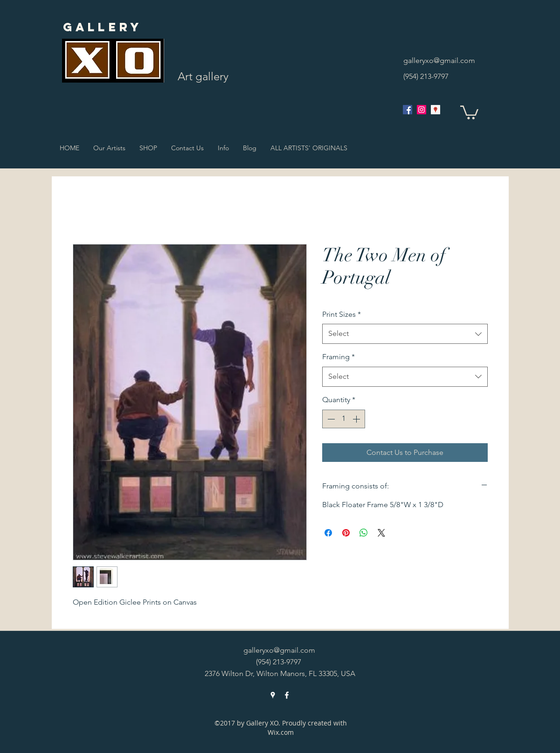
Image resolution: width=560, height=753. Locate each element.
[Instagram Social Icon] (422, 110)
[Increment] (357, 419)
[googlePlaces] (436, 110)
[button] (469, 112)
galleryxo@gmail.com (439, 60)
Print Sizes (342, 314)
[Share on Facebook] (328, 533)
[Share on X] (381, 533)
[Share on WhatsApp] (364, 533)
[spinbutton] (344, 419)
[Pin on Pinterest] (346, 533)
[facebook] (408, 110)
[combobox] (405, 334)
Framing (339, 357)
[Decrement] (330, 419)
